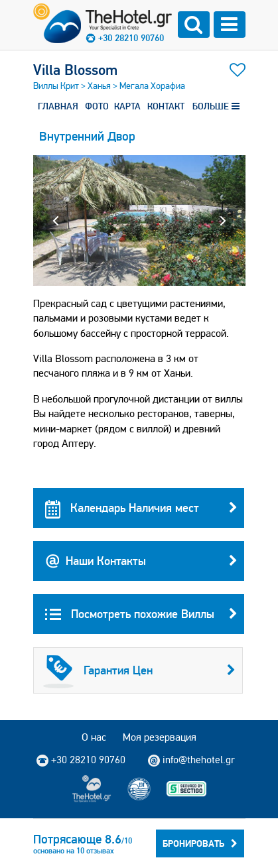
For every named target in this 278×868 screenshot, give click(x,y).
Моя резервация (160, 737)
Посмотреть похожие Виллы (141, 614)
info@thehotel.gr (191, 760)
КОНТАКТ (166, 106)
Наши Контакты (141, 561)
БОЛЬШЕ (216, 106)
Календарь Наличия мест (141, 508)
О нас (94, 737)
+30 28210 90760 (131, 38)
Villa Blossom (75, 70)
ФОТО (97, 106)
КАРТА (127, 106)
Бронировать (200, 843)
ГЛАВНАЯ (58, 106)
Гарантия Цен (139, 670)
